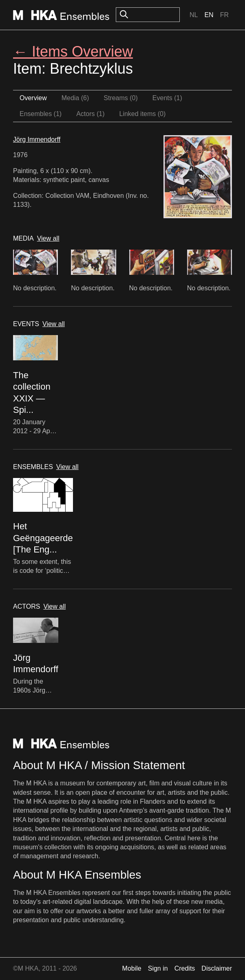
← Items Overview (73, 52)
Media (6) (75, 98)
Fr (224, 15)
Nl (194, 15)
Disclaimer (217, 968)
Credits (185, 968)
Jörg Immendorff (37, 139)
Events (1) (167, 98)
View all (48, 238)
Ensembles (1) (41, 114)
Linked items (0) (143, 114)
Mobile (132, 968)
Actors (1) (90, 114)
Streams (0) (121, 98)
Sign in (158, 968)
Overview (33, 98)
